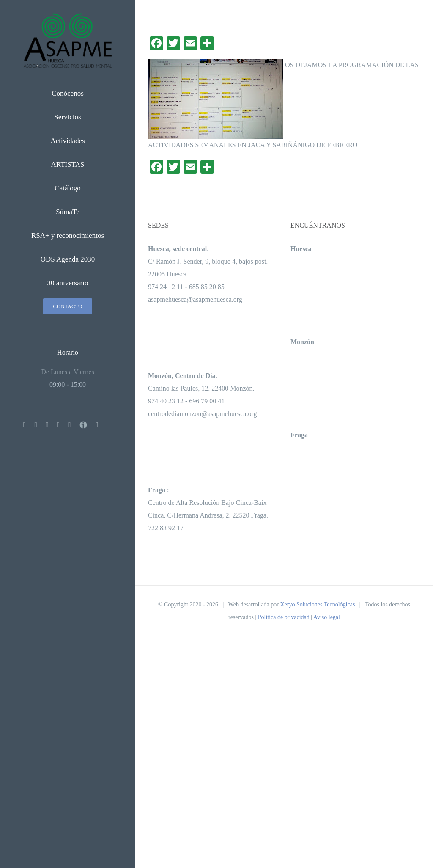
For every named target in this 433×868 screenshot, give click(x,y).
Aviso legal (327, 617)
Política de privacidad (284, 617)
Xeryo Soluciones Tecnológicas (318, 605)
